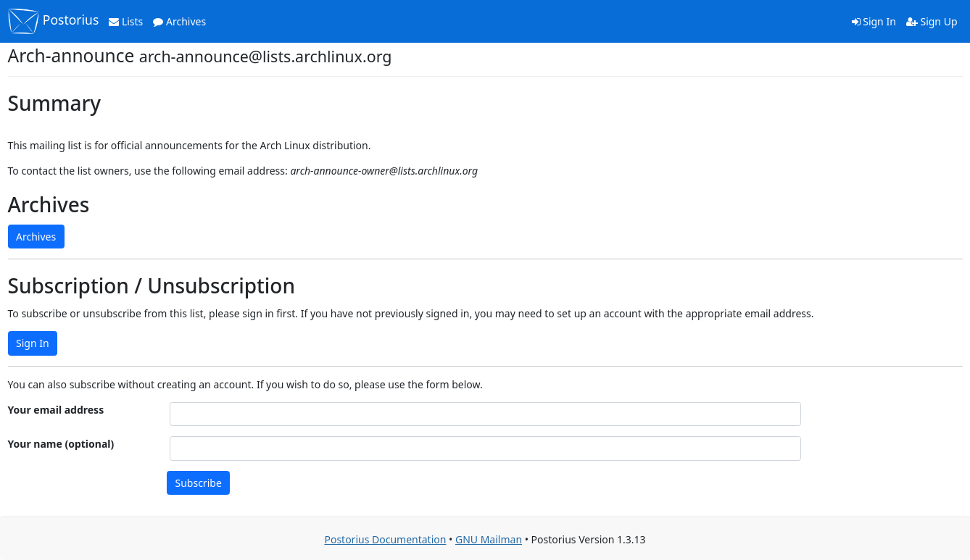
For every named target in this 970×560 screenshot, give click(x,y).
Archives (179, 21)
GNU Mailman (489, 539)
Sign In (874, 21)
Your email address (56, 410)
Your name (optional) (61, 444)
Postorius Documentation (385, 539)
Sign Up (932, 21)
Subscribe (199, 483)
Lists (126, 21)
